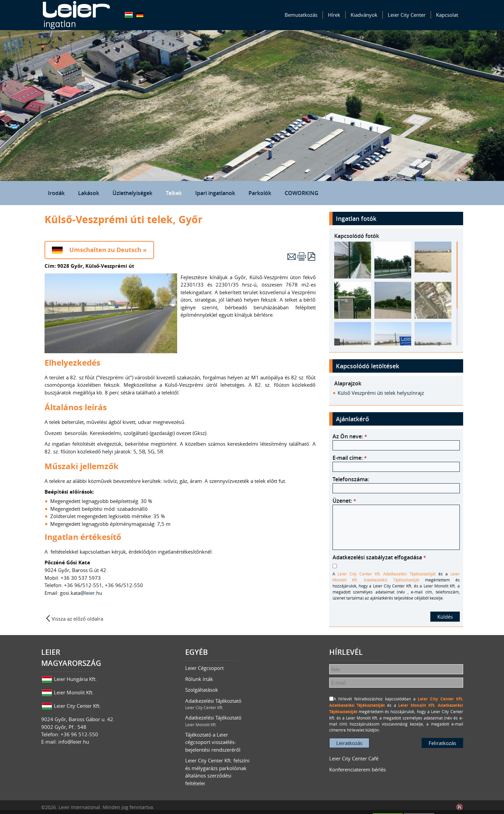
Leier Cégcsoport (204, 668)
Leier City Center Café (354, 758)
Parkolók (260, 193)
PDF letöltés (312, 257)
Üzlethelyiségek (132, 193)
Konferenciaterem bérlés (357, 769)
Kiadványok (364, 15)
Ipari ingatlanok (215, 193)
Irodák (56, 193)
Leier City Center (407, 15)
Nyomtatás (302, 257)
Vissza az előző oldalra (77, 618)
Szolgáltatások (202, 690)
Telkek (174, 193)
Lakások (89, 193)
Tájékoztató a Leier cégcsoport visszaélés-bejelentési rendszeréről (213, 742)
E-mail (292, 257)
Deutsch (140, 15)
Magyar (129, 15)
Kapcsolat (447, 15)
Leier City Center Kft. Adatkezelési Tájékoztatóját (387, 574)
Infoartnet (460, 807)
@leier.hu (92, 593)
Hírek (334, 15)
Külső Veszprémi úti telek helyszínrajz (381, 393)
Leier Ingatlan (76, 15)
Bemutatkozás (301, 15)
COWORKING (302, 193)
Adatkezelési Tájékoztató (219, 704)
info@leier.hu (74, 742)
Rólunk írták (199, 679)
